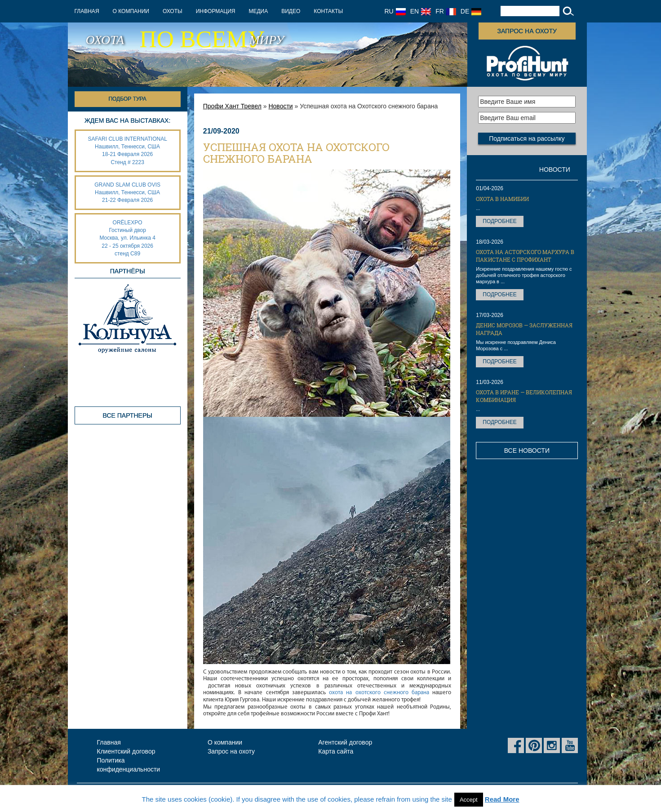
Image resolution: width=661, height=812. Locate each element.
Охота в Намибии (502, 199)
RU (395, 11)
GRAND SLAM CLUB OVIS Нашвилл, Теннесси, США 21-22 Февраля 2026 (127, 192)
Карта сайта (336, 751)
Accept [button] (469, 800)
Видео (291, 11)
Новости (280, 106)
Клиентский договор (126, 751)
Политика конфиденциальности (129, 765)
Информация (216, 11)
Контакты (328, 11)
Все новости (527, 451)
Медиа (258, 11)
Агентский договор (345, 742)
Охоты (173, 11)
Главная (87, 11)
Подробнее (499, 221)
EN (421, 11)
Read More (502, 799)
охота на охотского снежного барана (379, 693)
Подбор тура (127, 99)
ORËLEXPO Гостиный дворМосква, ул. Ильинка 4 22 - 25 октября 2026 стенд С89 (127, 238)
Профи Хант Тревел (232, 106)
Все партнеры (128, 415)
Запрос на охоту (527, 31)
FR (446, 11)
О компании (131, 11)
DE (471, 11)
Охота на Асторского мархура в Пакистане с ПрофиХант (525, 256)
